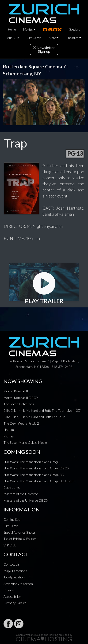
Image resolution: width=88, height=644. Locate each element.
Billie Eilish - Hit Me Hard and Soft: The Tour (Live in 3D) (42, 410)
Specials (75, 29)
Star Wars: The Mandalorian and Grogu (31, 462)
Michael (9, 436)
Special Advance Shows (20, 532)
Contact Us (12, 564)
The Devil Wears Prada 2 (21, 423)
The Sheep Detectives (19, 404)
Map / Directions (15, 571)
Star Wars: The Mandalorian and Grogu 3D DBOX (39, 481)
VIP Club (13, 38)
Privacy (9, 590)
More (52, 38)
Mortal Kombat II (16, 391)
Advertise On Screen (18, 584)
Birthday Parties (15, 603)
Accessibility (12, 596)
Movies (28, 29)
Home (12, 29)
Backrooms (12, 487)
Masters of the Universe (21, 494)
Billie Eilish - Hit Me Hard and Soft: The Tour (34, 417)
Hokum (9, 430)
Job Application (14, 577)
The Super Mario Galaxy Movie (25, 442)
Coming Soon (13, 519)
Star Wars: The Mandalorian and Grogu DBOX (36, 468)
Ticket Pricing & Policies (20, 539)
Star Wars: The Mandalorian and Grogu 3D (34, 475)
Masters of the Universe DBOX (26, 500)
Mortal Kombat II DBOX (21, 398)
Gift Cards (34, 38)
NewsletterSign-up (44, 49)
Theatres (72, 38)
